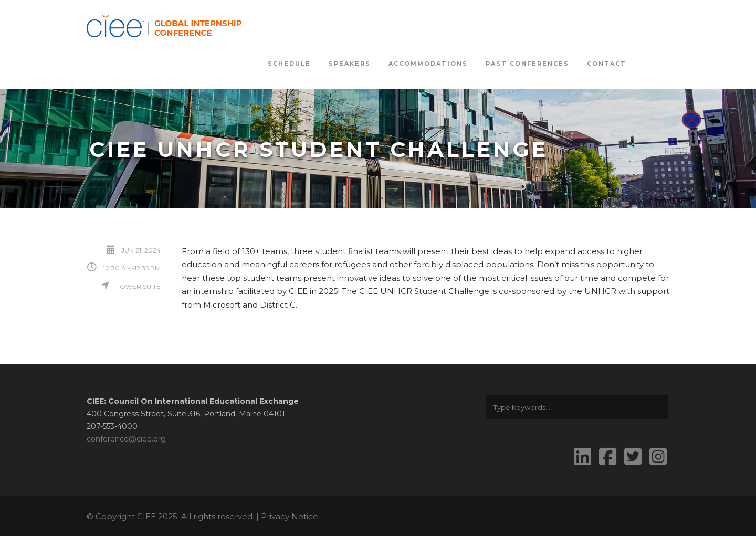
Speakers (350, 64)
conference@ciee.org (126, 439)
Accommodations (428, 64)
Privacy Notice (290, 516)
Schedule (289, 64)
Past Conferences (527, 64)
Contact (607, 64)
